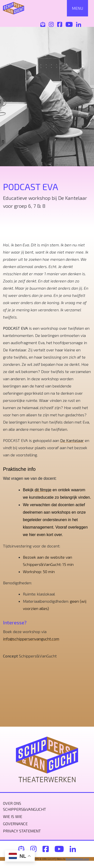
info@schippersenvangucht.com (31, 639)
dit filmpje (43, 490)
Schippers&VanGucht (24, 809)
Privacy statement (22, 831)
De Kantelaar (72, 440)
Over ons (12, 803)
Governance (15, 824)
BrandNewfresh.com (77, 859)
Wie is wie (13, 816)
